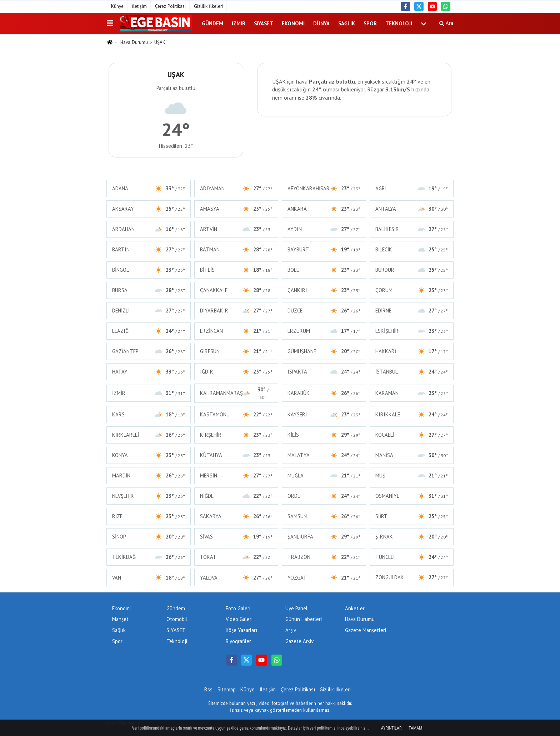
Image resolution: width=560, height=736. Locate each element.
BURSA (149, 290)
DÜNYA (321, 23)
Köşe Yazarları (241, 630)
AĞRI (412, 188)
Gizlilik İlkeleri (208, 6)
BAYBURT (324, 249)
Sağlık (347, 23)
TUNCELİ (412, 557)
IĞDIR (236, 372)
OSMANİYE (412, 496)
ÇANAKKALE (236, 290)
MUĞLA (324, 475)
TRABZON (324, 557)
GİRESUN (236, 351)
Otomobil (177, 619)
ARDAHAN (149, 229)
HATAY (149, 372)
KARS (149, 414)
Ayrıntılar (391, 728)
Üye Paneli (297, 608)
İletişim (139, 6)
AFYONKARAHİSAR (324, 188)
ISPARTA (324, 372)
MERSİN (236, 475)
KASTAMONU (236, 414)
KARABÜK (324, 393)
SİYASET (264, 23)
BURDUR (412, 270)
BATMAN (236, 249)
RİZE (149, 516)
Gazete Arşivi (300, 641)
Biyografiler (238, 641)
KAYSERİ (324, 414)
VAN (149, 578)
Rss (208, 689)
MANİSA (412, 455)
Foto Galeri (238, 608)
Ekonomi (293, 23)
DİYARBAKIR (236, 311)
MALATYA (324, 455)
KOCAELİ (412, 435)
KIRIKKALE (412, 414)
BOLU (324, 270)
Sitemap (227, 689)
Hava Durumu (134, 42)
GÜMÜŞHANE (324, 351)
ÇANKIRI (324, 290)
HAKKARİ (412, 351)
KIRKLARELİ (149, 435)
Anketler (355, 608)
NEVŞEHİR (149, 496)
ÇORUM (412, 290)
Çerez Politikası (170, 6)
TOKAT (236, 557)
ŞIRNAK (412, 537)
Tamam (415, 728)
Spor (370, 23)
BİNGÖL (149, 270)
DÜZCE (324, 311)
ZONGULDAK (412, 577)
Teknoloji (399, 23)
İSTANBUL (412, 372)
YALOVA (236, 578)
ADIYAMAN (236, 188)
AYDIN (324, 229)
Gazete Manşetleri (366, 630)
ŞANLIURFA (324, 537)
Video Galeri (239, 619)
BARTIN (149, 249)
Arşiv (291, 630)
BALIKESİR (412, 229)
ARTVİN (236, 229)
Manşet (120, 619)
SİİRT (412, 516)
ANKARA (324, 209)
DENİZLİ (149, 311)
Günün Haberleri (304, 619)
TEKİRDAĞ (149, 557)
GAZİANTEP (149, 351)
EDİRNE (412, 311)
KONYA (149, 455)
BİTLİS (236, 270)
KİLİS (324, 435)
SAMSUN (324, 516)
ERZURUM (324, 331)
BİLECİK (412, 249)
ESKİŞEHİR (412, 331)
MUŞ (412, 475)
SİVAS (236, 537)
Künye (117, 6)
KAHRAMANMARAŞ (236, 393)
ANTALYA (412, 209)
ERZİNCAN (236, 331)
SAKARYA (236, 516)
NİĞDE (236, 496)
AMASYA (236, 209)
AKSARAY (149, 209)
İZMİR (239, 23)
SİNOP (149, 537)
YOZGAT (324, 578)
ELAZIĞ (149, 331)
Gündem (212, 23)
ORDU (324, 496)
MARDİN (149, 475)
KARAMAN (412, 393)
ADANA (149, 188)
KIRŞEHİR (236, 435)
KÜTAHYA (236, 455)
